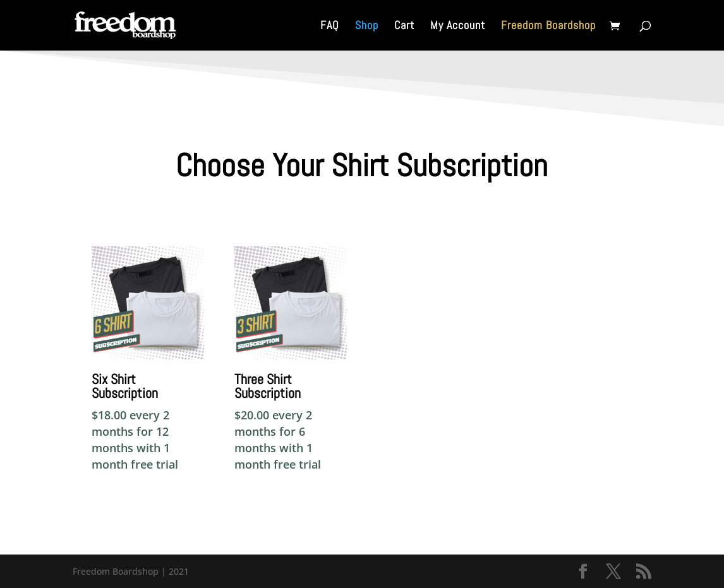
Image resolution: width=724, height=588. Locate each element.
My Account (458, 27)
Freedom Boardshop (548, 27)
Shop (367, 27)
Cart (404, 27)
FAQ (330, 27)
